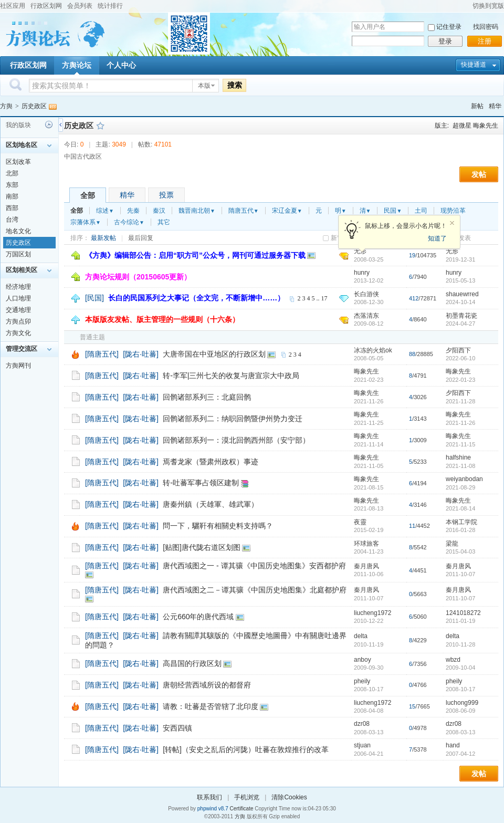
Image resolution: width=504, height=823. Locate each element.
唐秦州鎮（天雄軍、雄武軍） (211, 504)
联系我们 (209, 797)
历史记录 (49, 124)
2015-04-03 (460, 551)
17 (324, 298)
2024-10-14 (460, 302)
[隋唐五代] (102, 354)
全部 (88, 195)
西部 (12, 208)
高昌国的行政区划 (192, 663)
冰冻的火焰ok (373, 350)
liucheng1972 (372, 613)
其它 (164, 222)
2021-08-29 (460, 487)
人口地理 (18, 298)
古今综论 (129, 222)
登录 (445, 41)
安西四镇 (177, 728)
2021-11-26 (460, 423)
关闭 (452, 223)
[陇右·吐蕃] (141, 354)
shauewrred (462, 294)
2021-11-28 (460, 401)
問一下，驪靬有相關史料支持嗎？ (218, 526)
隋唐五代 (244, 211)
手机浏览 (247, 797)
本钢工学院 (461, 522)
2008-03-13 (460, 732)
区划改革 (18, 162)
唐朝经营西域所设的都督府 (207, 685)
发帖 (479, 174)
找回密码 (486, 27)
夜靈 (360, 522)
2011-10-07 (460, 574)
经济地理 (18, 287)
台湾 (12, 220)
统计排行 (110, 6)
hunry (362, 273)
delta (361, 636)
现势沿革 (453, 211)
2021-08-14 (460, 508)
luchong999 (462, 703)
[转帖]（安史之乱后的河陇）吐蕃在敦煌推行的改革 (246, 749)
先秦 (133, 211)
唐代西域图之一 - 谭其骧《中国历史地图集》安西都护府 (254, 566)
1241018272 (463, 613)
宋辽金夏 (287, 211)
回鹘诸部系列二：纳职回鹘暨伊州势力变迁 (233, 419)
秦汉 (159, 211)
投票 (166, 195)
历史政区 (34, 106)
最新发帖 (103, 238)
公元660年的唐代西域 (198, 617)
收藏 (100, 126)
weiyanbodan (464, 479)
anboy (363, 660)
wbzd (453, 660)
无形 (452, 251)
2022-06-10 (460, 358)
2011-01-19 (460, 621)
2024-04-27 (460, 324)
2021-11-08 (460, 466)
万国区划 (18, 254)
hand (453, 745)
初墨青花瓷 (461, 316)
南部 (12, 196)
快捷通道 (474, 65)
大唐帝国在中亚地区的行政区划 (214, 354)
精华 (495, 106)
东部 (12, 185)
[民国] (94, 298)
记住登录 (449, 27)
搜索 (235, 85)
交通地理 (18, 310)
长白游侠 (366, 294)
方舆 (6, 106)
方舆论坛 (77, 65)
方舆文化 (18, 333)
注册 (485, 41)
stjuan (362, 745)
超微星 (462, 126)
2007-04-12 (460, 754)
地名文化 (18, 231)
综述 (105, 211)
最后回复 (141, 238)
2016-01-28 (460, 530)
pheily (362, 681)
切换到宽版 (488, 6)
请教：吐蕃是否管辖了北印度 (211, 706)
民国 (393, 211)
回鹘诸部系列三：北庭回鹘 (207, 397)
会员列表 (80, 6)
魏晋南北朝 (197, 211)
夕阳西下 (458, 350)
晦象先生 (486, 126)
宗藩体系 (86, 222)
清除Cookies (289, 797)
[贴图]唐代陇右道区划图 (202, 547)
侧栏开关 (61, 125)
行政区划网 (46, 6)
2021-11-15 (460, 444)
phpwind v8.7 (213, 809)
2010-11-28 (460, 644)
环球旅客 (366, 544)
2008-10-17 (460, 689)
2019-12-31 (460, 259)
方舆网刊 (18, 366)
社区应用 (13, 6)
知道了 (437, 238)
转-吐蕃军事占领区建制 (201, 483)
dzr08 (362, 724)
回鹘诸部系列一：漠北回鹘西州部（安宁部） (236, 440)
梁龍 (452, 544)
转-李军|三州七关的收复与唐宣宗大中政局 (231, 376)
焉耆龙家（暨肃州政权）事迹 (211, 462)
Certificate (241, 809)
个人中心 (121, 65)
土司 (421, 211)
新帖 (477, 106)
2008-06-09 (460, 711)
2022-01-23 (460, 380)
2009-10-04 (460, 668)
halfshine (458, 457)
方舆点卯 (18, 321)
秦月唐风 (366, 566)
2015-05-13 (460, 280)
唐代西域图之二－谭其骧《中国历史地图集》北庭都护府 (255, 590)
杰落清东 (366, 316)
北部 (12, 173)
